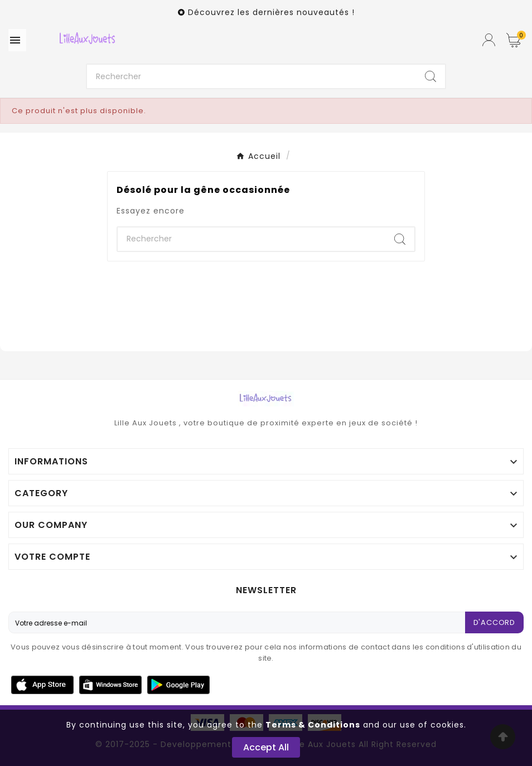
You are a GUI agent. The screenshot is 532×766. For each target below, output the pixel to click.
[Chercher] (252, 76)
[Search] (431, 76)
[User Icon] (489, 40)
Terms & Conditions (313, 725)
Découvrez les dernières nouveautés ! (271, 12)
